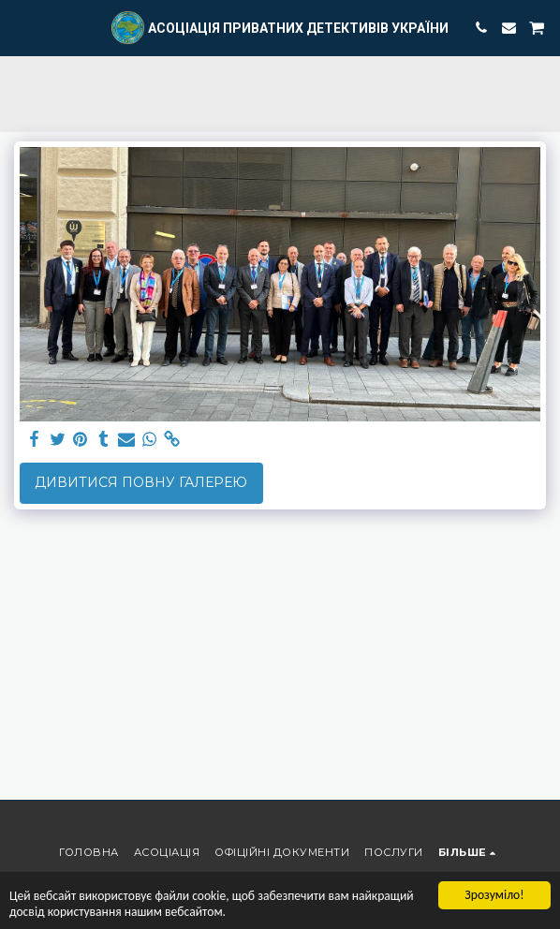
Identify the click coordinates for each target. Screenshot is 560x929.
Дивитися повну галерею (141, 482)
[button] (21, 27)
